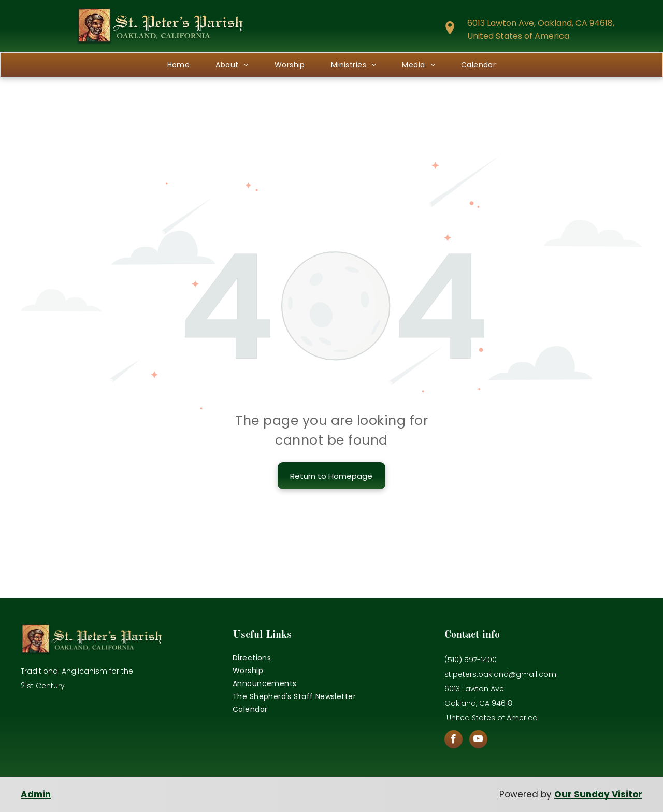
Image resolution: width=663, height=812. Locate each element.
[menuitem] (179, 65)
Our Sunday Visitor (598, 794)
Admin (36, 794)
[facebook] (453, 740)
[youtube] (478, 740)
